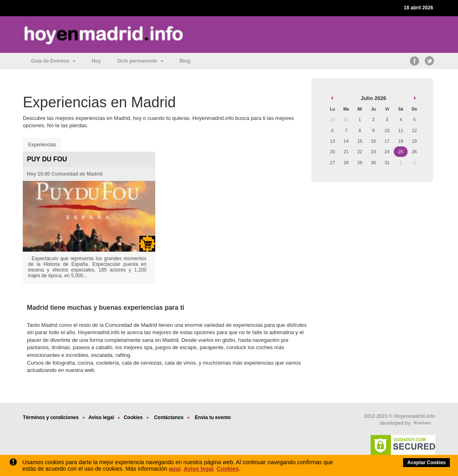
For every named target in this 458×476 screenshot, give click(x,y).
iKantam (422, 423)
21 (346, 152)
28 (346, 163)
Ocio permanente (140, 61)
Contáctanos (169, 417)
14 (346, 141)
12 (414, 130)
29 (360, 163)
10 (387, 130)
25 (401, 152)
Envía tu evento (213, 417)
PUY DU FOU (47, 159)
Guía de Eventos (53, 61)
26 (414, 152)
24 (387, 152)
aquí (175, 469)
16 (373, 141)
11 (401, 130)
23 (373, 152)
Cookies (228, 469)
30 (373, 163)
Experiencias (42, 145)
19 (414, 141)
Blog (185, 61)
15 (360, 141)
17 (387, 141)
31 (387, 163)
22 (360, 152)
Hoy (97, 61)
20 (332, 152)
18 (401, 141)
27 (332, 163)
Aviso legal (199, 469)
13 (332, 141)
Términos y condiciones (51, 417)
